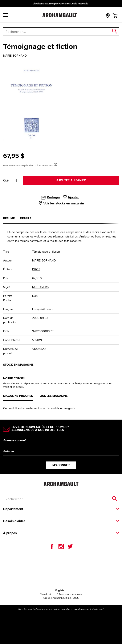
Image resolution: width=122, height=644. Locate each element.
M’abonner (61, 465)
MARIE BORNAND (15, 56)
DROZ (36, 269)
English (60, 590)
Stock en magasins (18, 365)
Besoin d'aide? (14, 521)
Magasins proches (18, 396)
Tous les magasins (53, 396)
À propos (10, 533)
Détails (26, 218)
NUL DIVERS (40, 287)
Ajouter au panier (71, 180)
